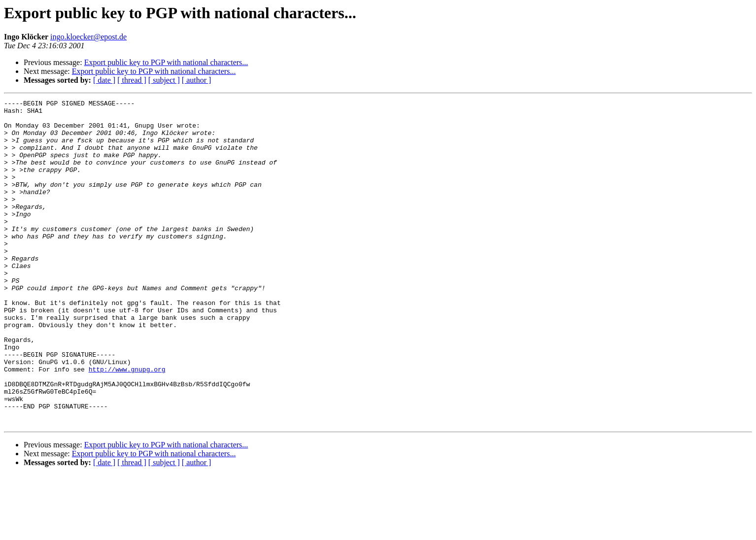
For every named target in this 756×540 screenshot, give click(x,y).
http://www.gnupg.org (127, 424)
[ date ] (104, 80)
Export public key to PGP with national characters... (166, 62)
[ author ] (197, 80)
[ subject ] (164, 80)
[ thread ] (132, 80)
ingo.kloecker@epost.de (88, 37)
